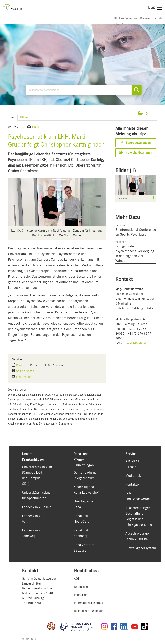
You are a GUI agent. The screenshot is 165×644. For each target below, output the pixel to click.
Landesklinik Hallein (37, 507)
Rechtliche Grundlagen (89, 611)
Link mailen (24, 377)
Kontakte (132, 484)
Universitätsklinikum (37, 467)
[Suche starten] (137, 90)
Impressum (81, 595)
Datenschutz (82, 587)
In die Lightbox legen (136, 153)
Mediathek (133, 476)
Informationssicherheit (89, 603)
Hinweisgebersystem (141, 548)
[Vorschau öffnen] (57, 202)
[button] (143, 114)
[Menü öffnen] (153, 113)
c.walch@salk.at (136, 343)
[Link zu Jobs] (118, 24)
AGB (77, 579)
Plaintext (22, 365)
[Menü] (155, 8)
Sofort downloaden (136, 143)
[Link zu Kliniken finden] (125, 18)
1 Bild (35, 127)
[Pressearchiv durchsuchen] (83, 90)
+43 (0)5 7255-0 (33, 603)
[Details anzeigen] (153, 198)
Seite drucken (25, 371)
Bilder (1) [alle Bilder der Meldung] (126, 170)
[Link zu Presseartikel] (151, 18)
